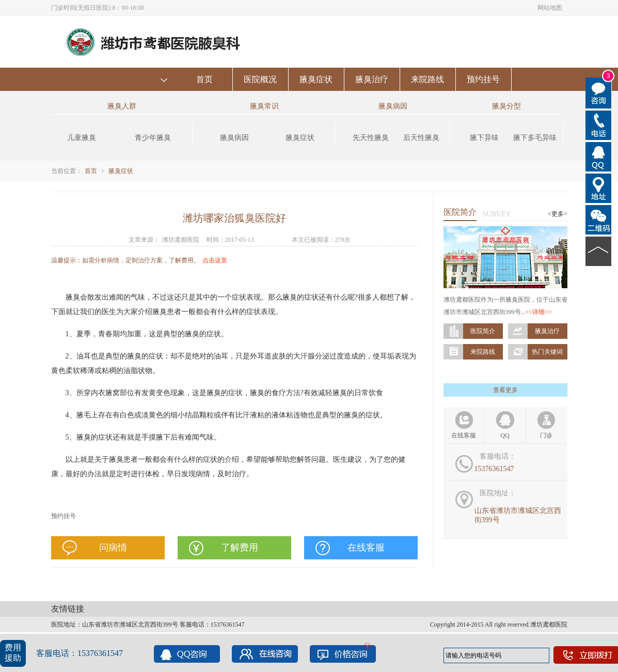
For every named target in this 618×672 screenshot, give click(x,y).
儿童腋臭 (82, 138)
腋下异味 (484, 138)
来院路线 (427, 79)
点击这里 (215, 260)
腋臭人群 (122, 106)
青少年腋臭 (153, 138)
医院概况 (260, 79)
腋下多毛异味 (535, 138)
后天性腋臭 (421, 138)
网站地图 (550, 8)
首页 (204, 79)
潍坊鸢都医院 (181, 240)
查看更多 (505, 390)
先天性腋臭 (371, 138)
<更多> (558, 214)
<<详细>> (539, 312)
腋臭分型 (506, 106)
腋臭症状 (316, 79)
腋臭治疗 (372, 79)
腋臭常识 (264, 106)
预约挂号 (483, 79)
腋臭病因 (234, 138)
